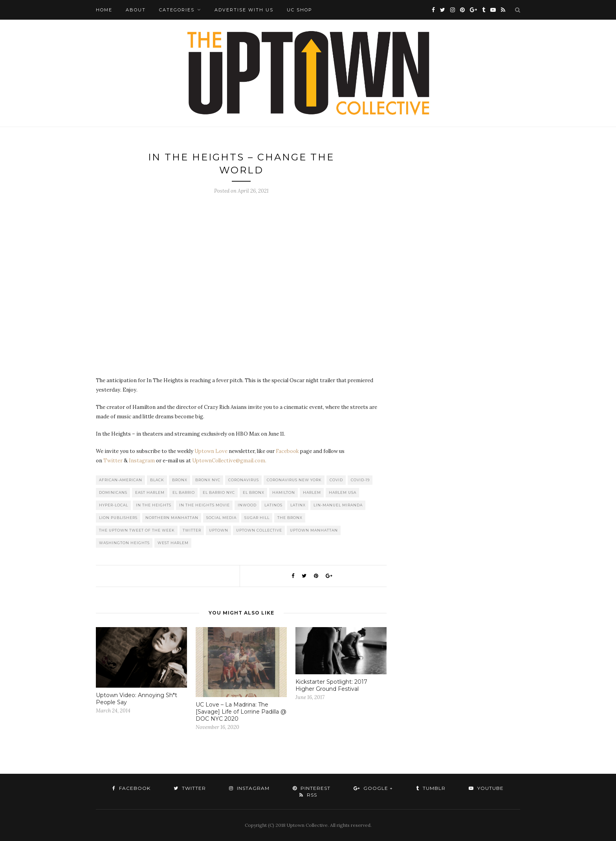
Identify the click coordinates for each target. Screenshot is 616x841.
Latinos (273, 505)
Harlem (312, 492)
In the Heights (154, 505)
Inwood (247, 505)
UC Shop (300, 10)
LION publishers (118, 518)
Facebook (287, 451)
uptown (219, 530)
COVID (336, 480)
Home (104, 10)
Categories (177, 10)
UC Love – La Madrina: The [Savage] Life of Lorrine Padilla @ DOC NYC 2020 (241, 712)
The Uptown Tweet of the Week (137, 530)
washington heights (124, 543)
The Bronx (290, 518)
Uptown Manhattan (314, 530)
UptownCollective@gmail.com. (229, 461)
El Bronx (254, 492)
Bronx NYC (208, 480)
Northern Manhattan (172, 518)
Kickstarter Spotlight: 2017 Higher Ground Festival (331, 685)
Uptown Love (211, 451)
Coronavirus (244, 480)
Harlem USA (343, 492)
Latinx (298, 505)
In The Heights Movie (204, 505)
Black (157, 480)
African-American (121, 480)
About (136, 10)
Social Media (221, 518)
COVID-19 (360, 480)
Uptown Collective (259, 530)
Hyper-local (114, 505)
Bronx (180, 480)
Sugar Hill (257, 518)
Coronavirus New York (294, 480)
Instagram (142, 461)
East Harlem (150, 492)
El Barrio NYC (219, 492)
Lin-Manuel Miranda (338, 505)
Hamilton (284, 492)
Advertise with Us (244, 10)
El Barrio (184, 492)
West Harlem (173, 543)
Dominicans (113, 492)
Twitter (113, 461)
